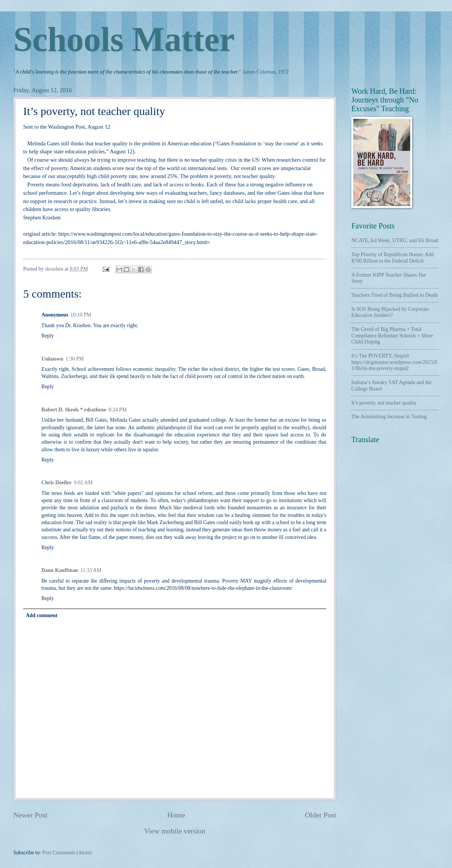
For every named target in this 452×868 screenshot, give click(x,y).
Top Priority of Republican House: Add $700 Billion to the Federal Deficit (393, 258)
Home (176, 815)
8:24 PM (118, 410)
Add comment (42, 615)
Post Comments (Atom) (67, 853)
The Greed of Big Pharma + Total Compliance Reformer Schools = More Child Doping (392, 336)
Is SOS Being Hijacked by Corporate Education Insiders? (390, 312)
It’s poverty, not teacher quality (384, 403)
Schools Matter (124, 39)
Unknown (52, 359)
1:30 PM (75, 359)
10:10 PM (81, 315)
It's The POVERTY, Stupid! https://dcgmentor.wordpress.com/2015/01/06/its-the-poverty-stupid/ (394, 362)
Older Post (321, 815)
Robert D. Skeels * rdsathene (74, 410)
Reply (48, 336)
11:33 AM (91, 570)
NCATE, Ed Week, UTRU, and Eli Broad (395, 240)
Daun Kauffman (60, 570)
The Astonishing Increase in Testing (389, 417)
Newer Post (30, 815)
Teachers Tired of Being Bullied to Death (394, 295)
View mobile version (175, 831)
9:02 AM (83, 483)
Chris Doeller (56, 483)
